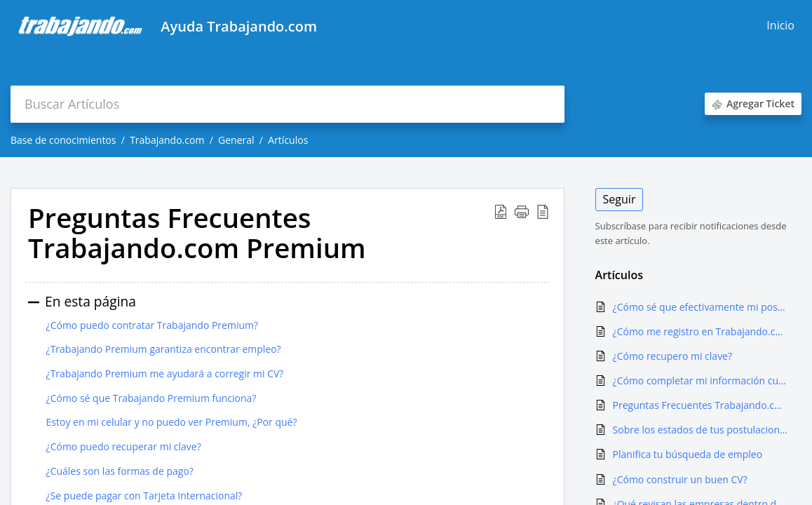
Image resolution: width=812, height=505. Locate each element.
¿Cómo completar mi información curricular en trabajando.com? (700, 381)
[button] (501, 212)
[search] (287, 104)
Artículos (288, 140)
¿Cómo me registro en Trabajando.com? (700, 331)
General (236, 140)
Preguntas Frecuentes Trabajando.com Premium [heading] (197, 234)
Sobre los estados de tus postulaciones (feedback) (700, 430)
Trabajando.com (167, 140)
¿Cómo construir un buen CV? (680, 479)
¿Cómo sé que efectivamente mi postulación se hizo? (700, 307)
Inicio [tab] (780, 25)
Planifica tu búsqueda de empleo (688, 454)
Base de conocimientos (63, 140)
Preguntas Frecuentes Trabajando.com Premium (700, 405)
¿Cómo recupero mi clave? (672, 356)
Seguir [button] (620, 199)
